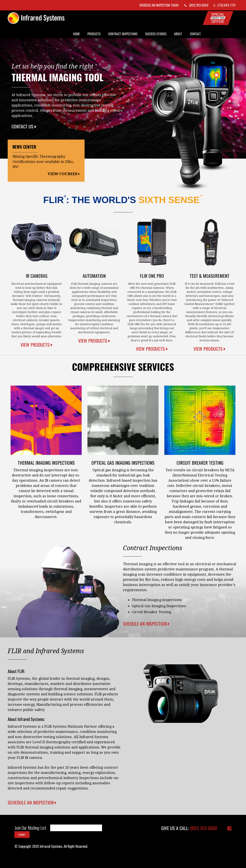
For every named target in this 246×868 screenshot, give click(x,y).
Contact (195, 34)
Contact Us (24, 126)
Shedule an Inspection (146, 624)
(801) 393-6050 (204, 828)
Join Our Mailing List (30, 828)
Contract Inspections (123, 34)
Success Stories (156, 34)
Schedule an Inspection (32, 802)
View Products (37, 345)
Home (76, 34)
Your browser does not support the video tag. (181, 694)
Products (94, 34)
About (178, 34)
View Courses (64, 174)
